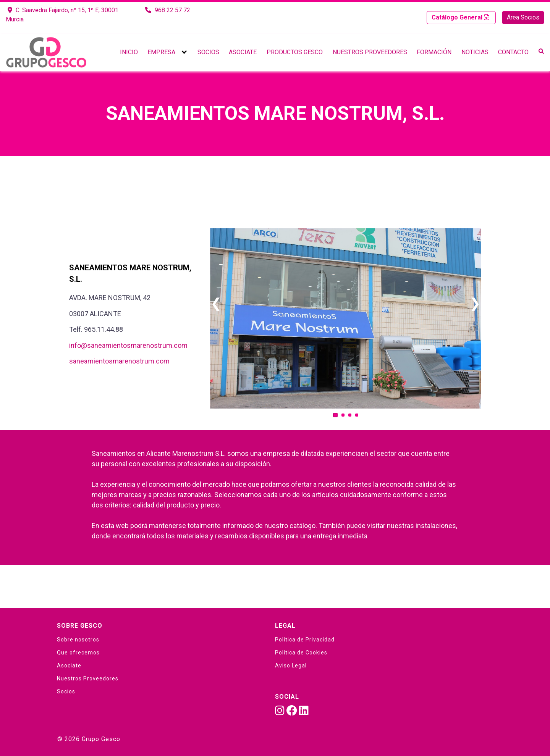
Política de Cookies (301, 653)
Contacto (513, 52)
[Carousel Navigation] (345, 304)
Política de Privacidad (305, 640)
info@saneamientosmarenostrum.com (128, 345)
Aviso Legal (291, 666)
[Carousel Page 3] (350, 415)
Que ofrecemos (78, 653)
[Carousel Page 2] (343, 415)
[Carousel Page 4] (357, 415)
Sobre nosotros (78, 640)
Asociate (243, 52)
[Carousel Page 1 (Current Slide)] (335, 415)
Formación (434, 52)
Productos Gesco (295, 52)
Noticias (475, 52)
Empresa (161, 52)
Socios (208, 52)
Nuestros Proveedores (370, 52)
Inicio (129, 52)
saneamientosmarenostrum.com (119, 361)
